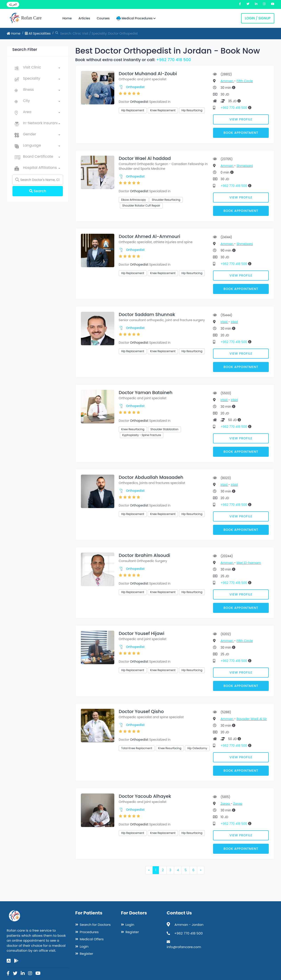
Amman (227, 81)
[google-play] (16, 961)
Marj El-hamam (249, 563)
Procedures (89, 932)
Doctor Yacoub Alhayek (145, 796)
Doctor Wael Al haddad (145, 158)
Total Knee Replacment (137, 748)
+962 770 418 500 (174, 60)
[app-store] (9, 961)
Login (84, 946)
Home (67, 18)
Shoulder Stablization (164, 429)
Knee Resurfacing (133, 429)
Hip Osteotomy (197, 748)
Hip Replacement (133, 110)
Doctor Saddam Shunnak (147, 314)
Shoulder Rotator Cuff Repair (141, 206)
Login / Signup (258, 18)
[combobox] (42, 68)
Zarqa (226, 804)
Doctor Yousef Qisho (141, 711)
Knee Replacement (163, 110)
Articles (84, 18)
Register (86, 954)
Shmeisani (245, 166)
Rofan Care (25, 18)
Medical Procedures (136, 18)
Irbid (225, 322)
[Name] (38, 180)
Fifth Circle (245, 81)
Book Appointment (241, 133)
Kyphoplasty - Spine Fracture (142, 435)
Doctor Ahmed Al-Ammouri (150, 236)
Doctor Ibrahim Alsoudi (145, 555)
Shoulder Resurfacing (166, 200)
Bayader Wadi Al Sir (252, 719)
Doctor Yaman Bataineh (146, 393)
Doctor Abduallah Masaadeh (151, 477)
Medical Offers (92, 939)
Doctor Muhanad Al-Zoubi (148, 74)
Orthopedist (135, 87)
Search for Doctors (95, 925)
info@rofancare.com (184, 947)
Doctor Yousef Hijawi (142, 633)
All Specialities (38, 33)
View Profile (241, 119)
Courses (103, 18)
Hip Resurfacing (192, 110)
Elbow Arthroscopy (134, 200)
